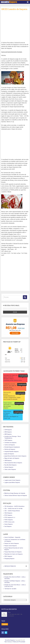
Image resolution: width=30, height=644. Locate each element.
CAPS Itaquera (8, 440)
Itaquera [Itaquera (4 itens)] (5, 624)
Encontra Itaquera (10, 640)
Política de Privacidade (19, 642)
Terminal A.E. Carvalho (10, 589)
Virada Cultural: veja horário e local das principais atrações (9, 405)
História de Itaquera (10, 449)
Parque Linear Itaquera (11, 546)
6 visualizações (20, 393)
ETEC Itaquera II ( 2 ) (10, 517)
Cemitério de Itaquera (10, 443)
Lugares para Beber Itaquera (12, 482)
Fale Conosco (8, 642)
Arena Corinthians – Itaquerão (12, 537)
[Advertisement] (15, 27)
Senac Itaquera (8, 524)
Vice (9, 612)
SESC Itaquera (8, 556)
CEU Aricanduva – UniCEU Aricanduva (14, 506)
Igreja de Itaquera (9, 454)
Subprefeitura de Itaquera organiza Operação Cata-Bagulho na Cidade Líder (11, 415)
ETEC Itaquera (8, 515)
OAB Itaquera (8, 460)
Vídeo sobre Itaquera (10, 469)
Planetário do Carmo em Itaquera (13, 554)
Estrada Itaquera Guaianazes (12, 447)
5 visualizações (19, 403)
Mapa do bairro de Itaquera (12, 458)
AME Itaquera (8, 434)
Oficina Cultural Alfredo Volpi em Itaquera (16, 495)
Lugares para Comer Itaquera (12, 480)
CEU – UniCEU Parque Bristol (12, 511)
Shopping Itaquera (9, 559)
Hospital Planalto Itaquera (11, 452)
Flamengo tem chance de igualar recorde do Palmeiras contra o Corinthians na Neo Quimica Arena (13, 378)
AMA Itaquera (8, 432)
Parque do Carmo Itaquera (12, 543)
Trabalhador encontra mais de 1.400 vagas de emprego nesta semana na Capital (10, 386)
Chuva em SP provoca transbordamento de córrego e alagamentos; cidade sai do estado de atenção (12, 396)
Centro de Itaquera (10, 445)
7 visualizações (23, 376)
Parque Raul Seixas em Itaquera (13, 552)
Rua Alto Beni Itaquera (10, 465)
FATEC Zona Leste (9, 522)
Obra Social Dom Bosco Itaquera (13, 463)
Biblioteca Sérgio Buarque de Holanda (15, 493)
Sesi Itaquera (8, 526)
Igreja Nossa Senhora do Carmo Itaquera (15, 456)
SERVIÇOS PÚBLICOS (10, 566)
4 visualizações (18, 412)
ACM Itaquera (8, 430)
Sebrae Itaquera (9, 467)
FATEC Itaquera (9, 520)
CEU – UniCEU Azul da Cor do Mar (13, 509)
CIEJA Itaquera (8, 513)
